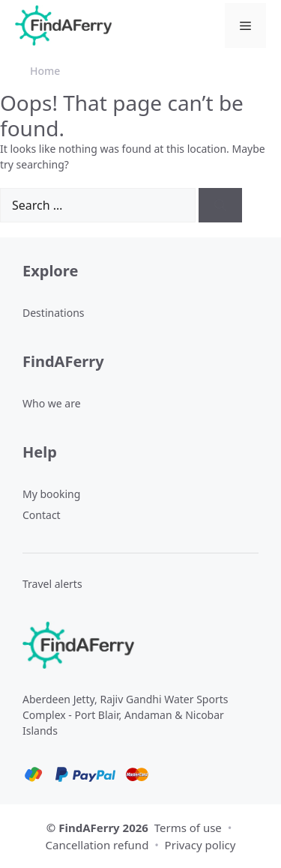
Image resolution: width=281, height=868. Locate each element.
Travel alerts (52, 584)
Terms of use (188, 828)
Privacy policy (200, 845)
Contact (42, 515)
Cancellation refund (99, 845)
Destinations (54, 313)
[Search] (220, 205)
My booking (51, 494)
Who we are (52, 403)
